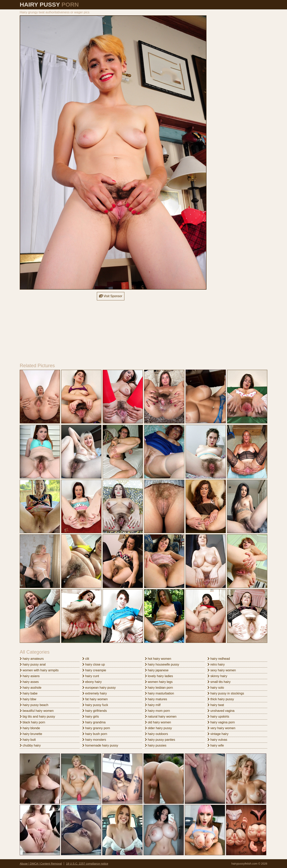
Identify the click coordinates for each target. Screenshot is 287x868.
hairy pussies (156, 745)
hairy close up (94, 664)
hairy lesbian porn (159, 688)
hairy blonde (30, 728)
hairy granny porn (96, 728)
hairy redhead (219, 659)
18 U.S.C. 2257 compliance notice (87, 864)
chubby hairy (30, 745)
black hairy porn (32, 722)
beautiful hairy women (37, 711)
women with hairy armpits (39, 670)
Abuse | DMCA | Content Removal (41, 864)
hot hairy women (158, 659)
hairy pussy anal (33, 664)
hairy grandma (94, 722)
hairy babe (29, 693)
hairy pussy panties (160, 740)
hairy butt (28, 740)
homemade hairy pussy (100, 745)
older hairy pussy (158, 728)
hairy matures (156, 699)
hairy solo (216, 688)
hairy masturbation (159, 693)
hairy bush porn (95, 734)
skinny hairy (217, 676)
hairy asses (29, 682)
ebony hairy (92, 682)
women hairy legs (159, 682)
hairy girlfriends (95, 711)
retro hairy (216, 664)
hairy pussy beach (34, 705)
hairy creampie (94, 670)
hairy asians (30, 676)
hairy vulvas (217, 740)
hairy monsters (94, 740)
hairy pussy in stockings (226, 693)
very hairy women (221, 728)
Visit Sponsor (111, 296)
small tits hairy (219, 682)
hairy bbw (28, 699)
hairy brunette (31, 734)
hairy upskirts (218, 717)
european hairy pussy (99, 688)
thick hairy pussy (221, 699)
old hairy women (158, 722)
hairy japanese (157, 670)
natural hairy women (161, 717)
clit (86, 659)
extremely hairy (95, 693)
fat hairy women (95, 699)
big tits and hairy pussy (37, 717)
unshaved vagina (221, 711)
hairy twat (216, 705)
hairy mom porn (157, 711)
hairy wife (216, 745)
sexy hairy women (222, 670)
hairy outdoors (156, 734)
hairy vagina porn (221, 722)
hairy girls (91, 717)
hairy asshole (31, 688)
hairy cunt (91, 676)
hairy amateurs (32, 659)
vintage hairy (218, 734)
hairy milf (153, 705)
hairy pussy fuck (95, 705)
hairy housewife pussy (162, 664)
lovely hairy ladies (159, 676)
